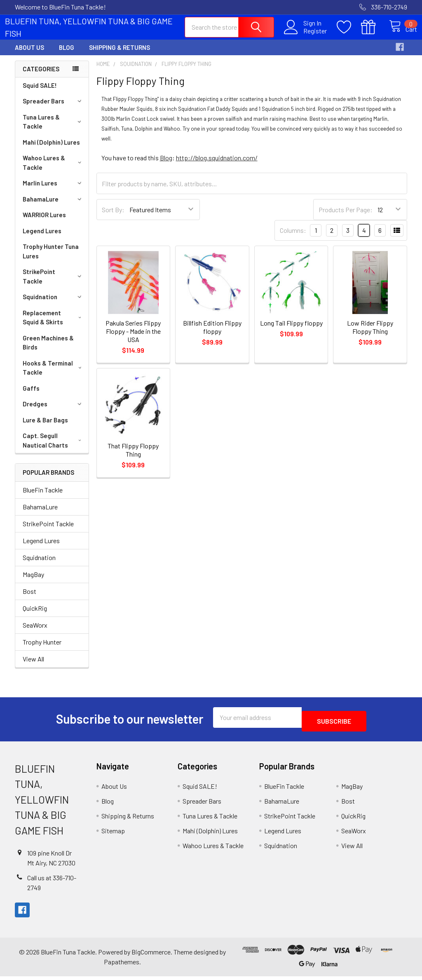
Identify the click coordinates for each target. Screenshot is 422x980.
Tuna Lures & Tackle (53, 129)
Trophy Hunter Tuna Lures (51, 259)
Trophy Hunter (42, 649)
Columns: (293, 238)
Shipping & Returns (120, 55)
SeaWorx (35, 632)
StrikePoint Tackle (53, 284)
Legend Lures (42, 238)
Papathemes (122, 965)
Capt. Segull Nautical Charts (54, 448)
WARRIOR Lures (44, 222)
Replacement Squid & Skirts (54, 325)
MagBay (33, 582)
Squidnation (53, 304)
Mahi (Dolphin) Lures (51, 150)
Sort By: (113, 217)
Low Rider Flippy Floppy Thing (370, 334)
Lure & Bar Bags (45, 427)
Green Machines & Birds (48, 350)
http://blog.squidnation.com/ (217, 165)
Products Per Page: (346, 217)
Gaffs (31, 396)
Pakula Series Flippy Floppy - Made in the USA (133, 339)
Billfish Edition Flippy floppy (212, 334)
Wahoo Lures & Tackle (53, 170)
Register (306, 35)
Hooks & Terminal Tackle (54, 375)
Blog (67, 55)
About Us (29, 55)
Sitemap (113, 834)
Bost (29, 599)
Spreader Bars (53, 108)
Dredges (53, 411)
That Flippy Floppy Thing (133, 457)
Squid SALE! (40, 93)
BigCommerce (151, 955)
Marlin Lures (53, 190)
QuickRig (35, 615)
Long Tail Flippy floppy (291, 330)
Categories (41, 76)
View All (33, 666)
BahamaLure (53, 206)
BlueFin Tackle (43, 497)
